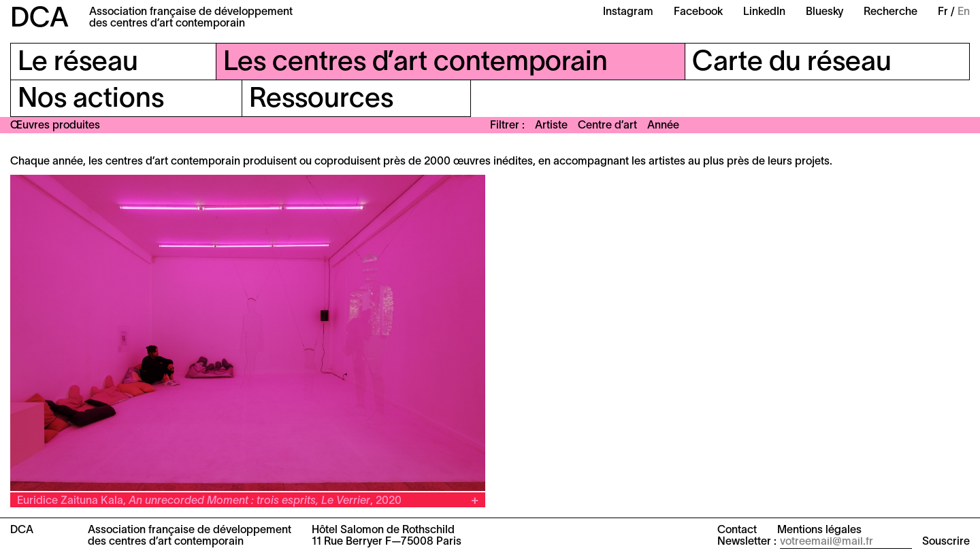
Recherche (891, 12)
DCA (39, 19)
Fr (943, 12)
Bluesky (824, 12)
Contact (737, 530)
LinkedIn (764, 12)
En (964, 12)
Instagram (628, 12)
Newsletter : (747, 542)
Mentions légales (819, 530)
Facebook (698, 12)
